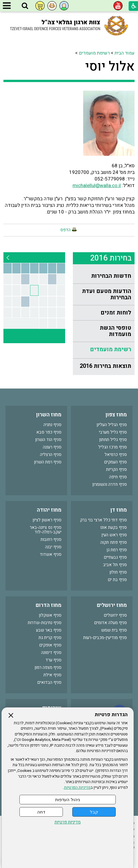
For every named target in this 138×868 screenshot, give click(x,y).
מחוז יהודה (49, 510)
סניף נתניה (52, 425)
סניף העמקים (115, 462)
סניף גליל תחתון (113, 440)
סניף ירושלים (115, 615)
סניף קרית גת (50, 638)
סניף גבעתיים (115, 557)
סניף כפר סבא (49, 432)
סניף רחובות (51, 539)
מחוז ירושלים (112, 605)
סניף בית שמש (114, 630)
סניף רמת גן (117, 550)
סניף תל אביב (115, 565)
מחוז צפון (116, 415)
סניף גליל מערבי (113, 432)
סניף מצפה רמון (48, 667)
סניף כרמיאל (116, 455)
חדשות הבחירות (111, 276)
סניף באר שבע (49, 630)
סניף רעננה (52, 447)
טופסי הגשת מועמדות (115, 331)
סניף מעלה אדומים (110, 623)
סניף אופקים (50, 645)
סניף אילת (52, 675)
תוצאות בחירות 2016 (105, 366)
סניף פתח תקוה (114, 542)
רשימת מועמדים (94, 53)
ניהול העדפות (67, 800)
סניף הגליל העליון (112, 425)
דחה (41, 812)
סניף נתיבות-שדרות (45, 623)
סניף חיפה (118, 477)
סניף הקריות (116, 469)
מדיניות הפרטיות (77, 788)
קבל (94, 812)
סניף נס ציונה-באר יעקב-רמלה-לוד (46, 530)
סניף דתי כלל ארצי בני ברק (103, 520)
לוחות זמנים (116, 313)
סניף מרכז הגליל (113, 447)
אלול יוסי (110, 67)
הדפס (65, 230)
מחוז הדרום (49, 605)
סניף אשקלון (50, 615)
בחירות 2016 (111, 258)
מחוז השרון (49, 415)
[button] (25, 6)
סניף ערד (53, 660)
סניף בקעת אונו (114, 527)
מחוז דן (119, 510)
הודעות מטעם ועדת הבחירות (107, 294)
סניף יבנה (53, 547)
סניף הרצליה (51, 455)
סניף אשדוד (51, 554)
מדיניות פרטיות (68, 822)
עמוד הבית (125, 53)
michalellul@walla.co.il (97, 186)
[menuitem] (104, 276)
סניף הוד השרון (48, 440)
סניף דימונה (51, 653)
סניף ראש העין (114, 535)
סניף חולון (118, 572)
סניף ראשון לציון (47, 520)
